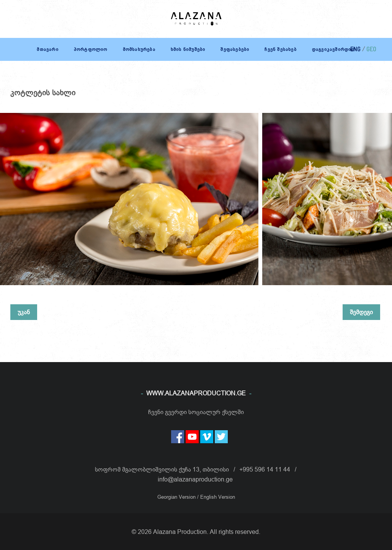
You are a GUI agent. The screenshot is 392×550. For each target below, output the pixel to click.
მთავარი (47, 49)
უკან (24, 312)
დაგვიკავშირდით (334, 49)
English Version (218, 497)
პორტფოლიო (91, 49)
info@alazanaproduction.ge (195, 479)
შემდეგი (361, 312)
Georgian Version (177, 497)
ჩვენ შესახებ (280, 49)
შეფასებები (235, 49)
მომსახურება (139, 49)
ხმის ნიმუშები (188, 49)
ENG (355, 49)
